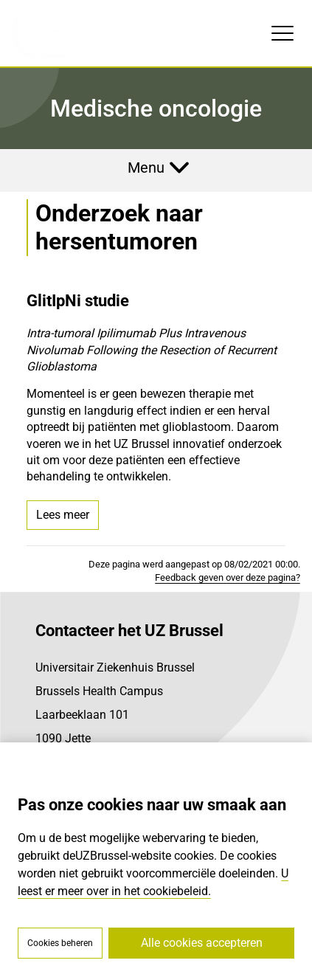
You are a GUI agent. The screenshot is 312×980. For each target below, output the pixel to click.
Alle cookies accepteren (202, 943)
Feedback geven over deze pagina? (228, 577)
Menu (146, 168)
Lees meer (63, 515)
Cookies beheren (60, 943)
